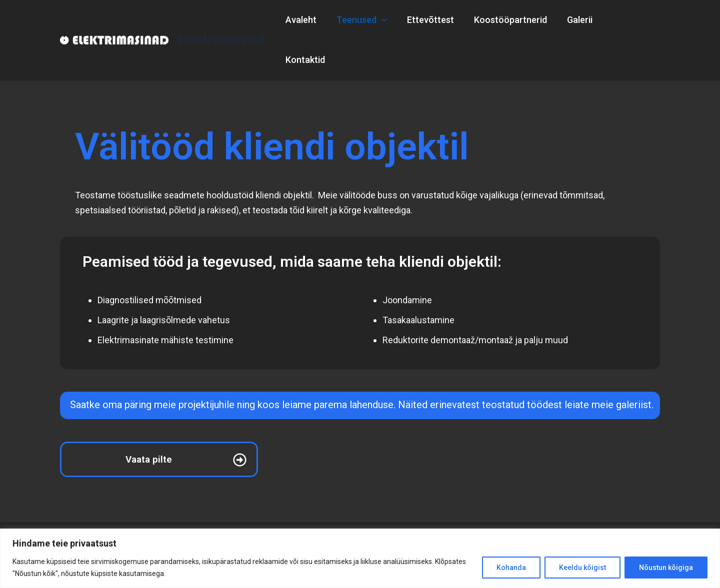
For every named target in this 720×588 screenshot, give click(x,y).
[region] (360, 558)
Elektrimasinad (221, 19)
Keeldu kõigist (582, 568)
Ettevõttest (435, 20)
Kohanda (511, 568)
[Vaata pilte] (240, 420)
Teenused (369, 20)
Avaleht (310, 20)
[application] (389, 20)
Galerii (581, 20)
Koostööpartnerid (513, 20)
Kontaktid (631, 20)
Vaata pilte (149, 419)
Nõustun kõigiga (666, 568)
